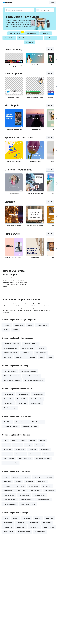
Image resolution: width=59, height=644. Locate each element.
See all (50, 49)
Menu (52, 3)
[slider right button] (56, 59)
